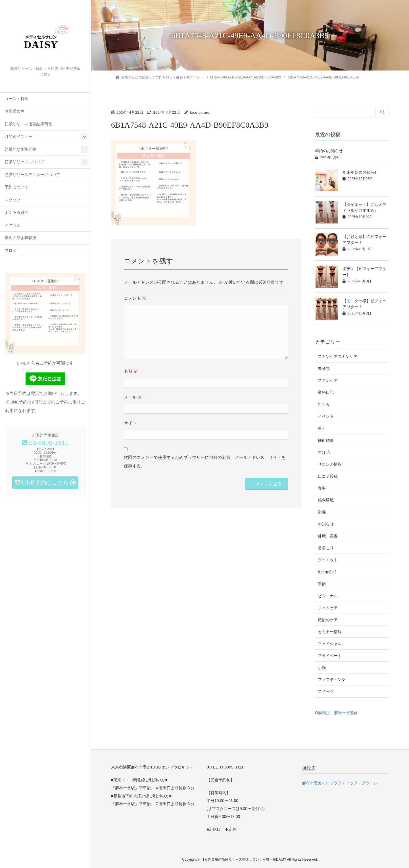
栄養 (322, 512)
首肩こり (326, 548)
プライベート (330, 656)
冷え (322, 428)
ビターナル (328, 596)
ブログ (11, 251)
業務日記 (326, 392)
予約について (16, 187)
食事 (322, 488)
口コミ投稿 (328, 476)
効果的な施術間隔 (20, 149)
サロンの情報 (330, 464)
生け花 (324, 452)
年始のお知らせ (329, 151)
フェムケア (328, 608)
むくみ (324, 404)
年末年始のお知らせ (360, 172)
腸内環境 (326, 500)
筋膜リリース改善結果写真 (28, 124)
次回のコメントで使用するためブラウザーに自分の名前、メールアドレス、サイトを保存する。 (205, 462)
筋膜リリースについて (24, 162)
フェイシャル (330, 644)
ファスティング (332, 680)
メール (133, 397)
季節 (322, 584)
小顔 (322, 668)
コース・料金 (16, 99)
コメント (135, 298)
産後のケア (328, 620)
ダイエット (328, 560)
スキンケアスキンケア (338, 357)
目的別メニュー (18, 137)
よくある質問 (16, 213)
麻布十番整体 (346, 713)
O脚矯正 (323, 713)
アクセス (12, 225)
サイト (130, 423)
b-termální (327, 572)
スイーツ (326, 691)
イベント (326, 416)
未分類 (324, 368)
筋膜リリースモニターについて (32, 175)
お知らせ (326, 524)
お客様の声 (14, 111)
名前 (131, 371)
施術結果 (326, 440)
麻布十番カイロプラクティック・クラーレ (340, 783)
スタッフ (12, 200)
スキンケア (328, 380)
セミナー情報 (330, 632)
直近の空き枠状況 (20, 238)
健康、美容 (328, 536)
